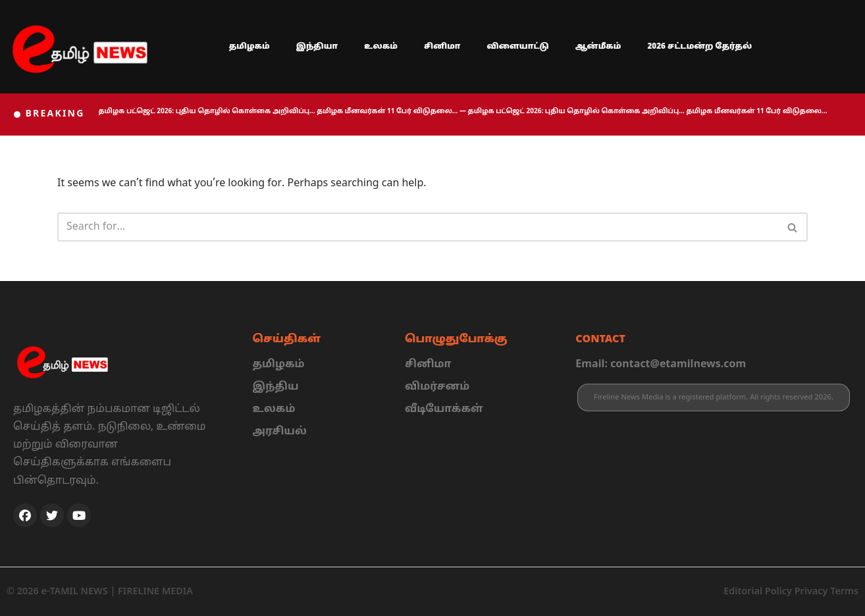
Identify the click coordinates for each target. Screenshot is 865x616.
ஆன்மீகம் (598, 47)
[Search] (418, 227)
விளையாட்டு (518, 47)
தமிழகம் (249, 47)
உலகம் (381, 47)
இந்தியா (317, 47)
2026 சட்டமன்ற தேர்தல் (699, 47)
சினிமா (442, 47)
